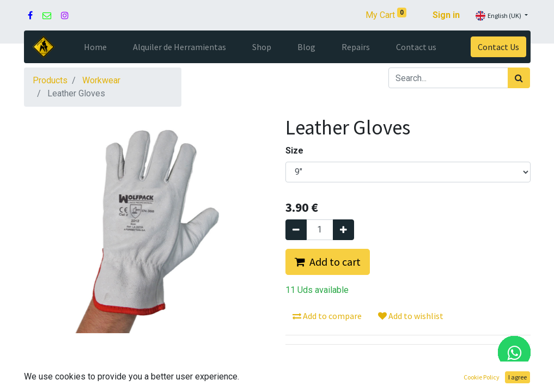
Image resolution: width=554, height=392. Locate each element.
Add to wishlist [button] (411, 316)
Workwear (101, 80)
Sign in (446, 15)
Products (50, 80)
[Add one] (343, 230)
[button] (328, 262)
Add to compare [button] (327, 316)
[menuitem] (95, 47)
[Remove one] (296, 230)
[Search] (519, 78)
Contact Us (498, 47)
